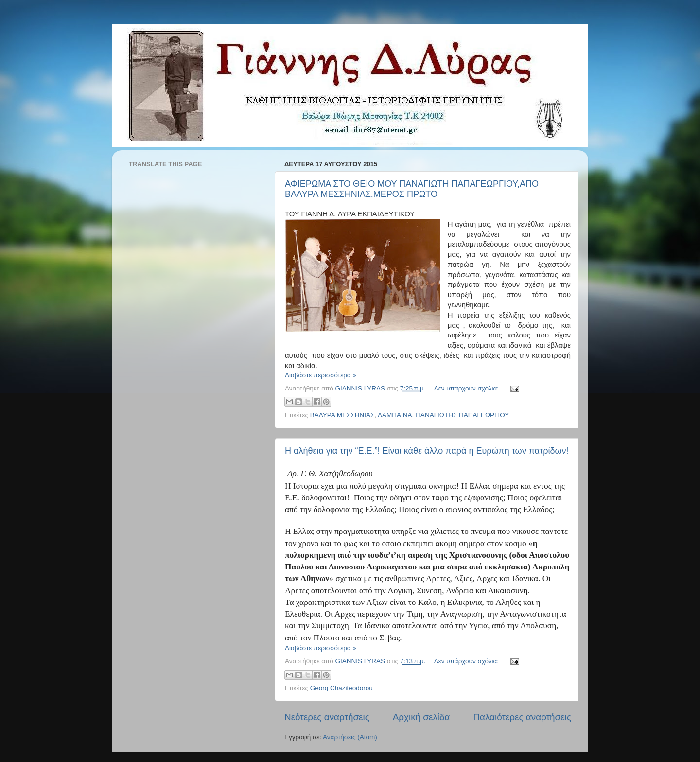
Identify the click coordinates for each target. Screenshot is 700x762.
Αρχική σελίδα (421, 717)
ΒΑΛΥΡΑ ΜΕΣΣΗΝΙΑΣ (342, 415)
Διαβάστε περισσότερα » (321, 375)
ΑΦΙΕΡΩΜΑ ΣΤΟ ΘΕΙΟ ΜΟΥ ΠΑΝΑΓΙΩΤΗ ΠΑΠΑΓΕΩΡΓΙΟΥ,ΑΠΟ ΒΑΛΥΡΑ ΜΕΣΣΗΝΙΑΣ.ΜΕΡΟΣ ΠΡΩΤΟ (412, 189)
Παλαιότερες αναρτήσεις (522, 717)
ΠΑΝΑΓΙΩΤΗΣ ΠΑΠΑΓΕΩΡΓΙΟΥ (462, 415)
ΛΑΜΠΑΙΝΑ (395, 415)
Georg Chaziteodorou (341, 688)
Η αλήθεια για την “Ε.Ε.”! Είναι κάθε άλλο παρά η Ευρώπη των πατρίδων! (427, 451)
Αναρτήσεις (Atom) (350, 737)
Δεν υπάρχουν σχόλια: (467, 388)
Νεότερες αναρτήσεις (327, 717)
